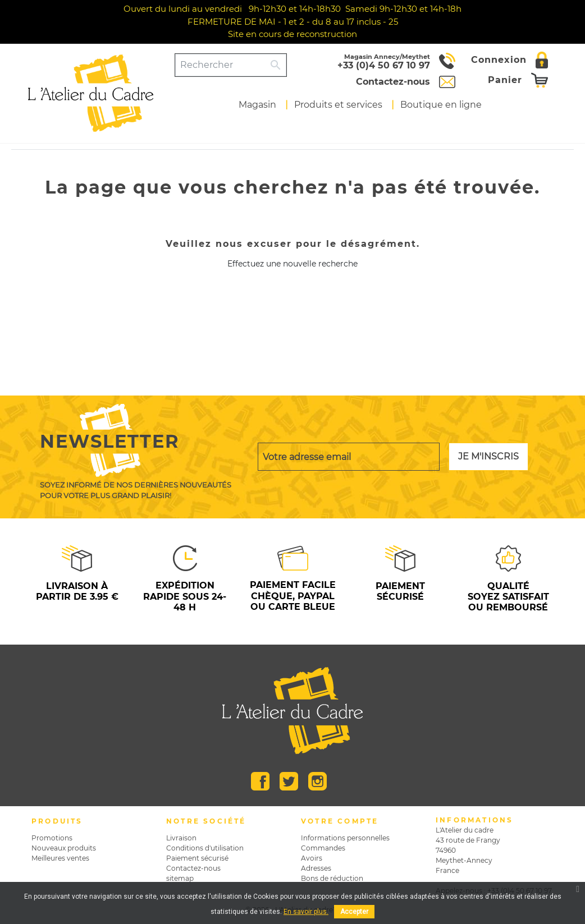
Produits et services (338, 105)
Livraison (181, 838)
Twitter (289, 781)
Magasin (257, 105)
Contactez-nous (193, 868)
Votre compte (340, 821)
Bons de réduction (332, 878)
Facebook (260, 781)
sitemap (180, 878)
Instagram (317, 781)
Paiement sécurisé (197, 858)
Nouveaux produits (64, 848)
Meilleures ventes (60, 858)
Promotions (52, 838)
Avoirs (312, 858)
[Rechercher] (220, 65)
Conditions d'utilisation (205, 848)
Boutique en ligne (441, 105)
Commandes (323, 848)
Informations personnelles (345, 838)
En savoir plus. (306, 912)
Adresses (316, 868)
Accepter (354, 912)
